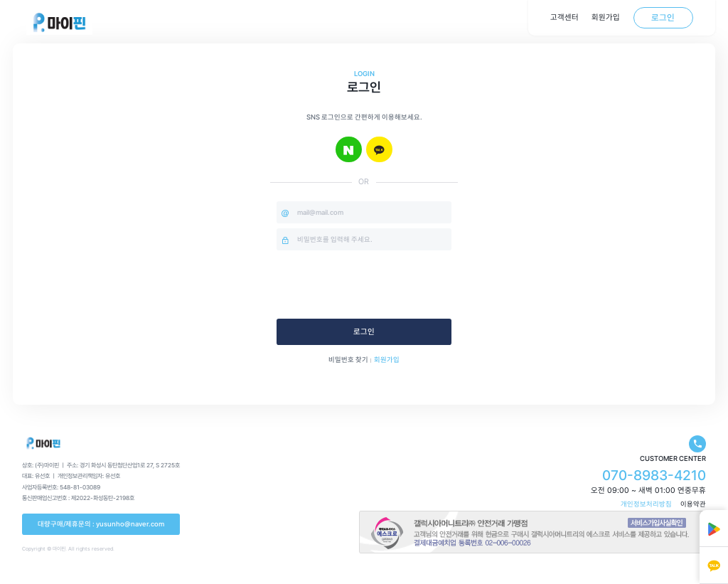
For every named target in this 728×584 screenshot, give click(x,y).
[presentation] (385, 285)
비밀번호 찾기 (348, 360)
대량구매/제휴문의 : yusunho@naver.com (101, 524)
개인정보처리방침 (646, 504)
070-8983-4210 (654, 475)
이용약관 (693, 504)
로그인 (364, 332)
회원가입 (387, 360)
